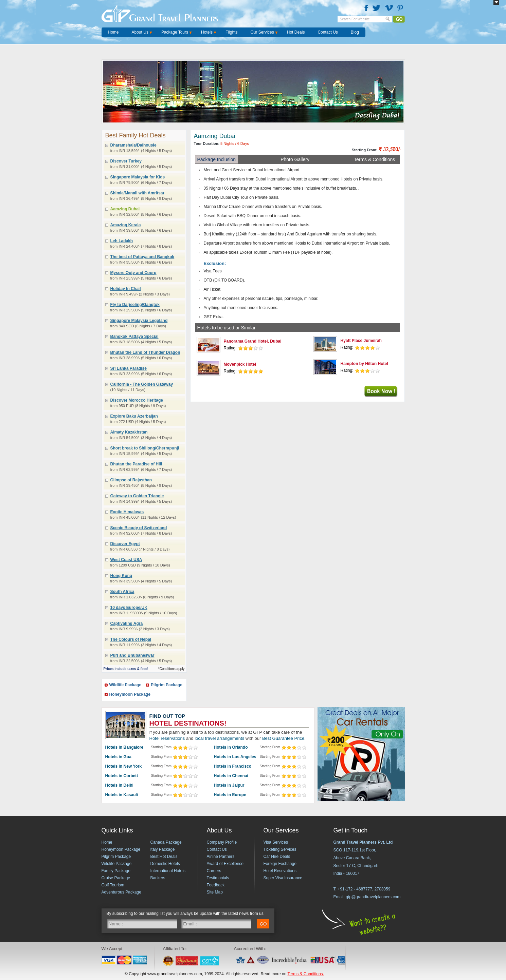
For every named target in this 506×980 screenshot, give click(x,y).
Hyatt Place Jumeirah (361, 341)
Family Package (116, 871)
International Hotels (168, 871)
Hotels (207, 32)
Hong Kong (121, 576)
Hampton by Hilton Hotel (364, 364)
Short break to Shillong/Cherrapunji (145, 448)
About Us (140, 32)
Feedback (216, 885)
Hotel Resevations (280, 871)
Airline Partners (221, 857)
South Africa (122, 592)
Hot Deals (296, 32)
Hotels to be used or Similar (227, 328)
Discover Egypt (125, 544)
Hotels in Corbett (122, 776)
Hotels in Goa (118, 757)
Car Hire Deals (277, 857)
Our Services (262, 32)
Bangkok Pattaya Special (134, 337)
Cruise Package (116, 878)
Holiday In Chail (126, 289)
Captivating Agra (127, 623)
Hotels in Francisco (233, 766)
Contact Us (328, 32)
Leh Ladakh (122, 241)
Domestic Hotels (165, 864)
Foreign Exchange (280, 864)
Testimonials (218, 878)
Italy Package (163, 849)
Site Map (215, 892)
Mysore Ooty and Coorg (133, 273)
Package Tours (175, 32)
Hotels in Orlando (231, 747)
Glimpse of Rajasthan (131, 480)
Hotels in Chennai (231, 776)
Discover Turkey (126, 161)
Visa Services (276, 842)
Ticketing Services (280, 849)
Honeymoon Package (130, 694)
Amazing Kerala (126, 225)
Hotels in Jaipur (229, 785)
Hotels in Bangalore (124, 747)
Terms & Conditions (374, 159)
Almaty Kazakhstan (129, 432)
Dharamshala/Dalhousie (133, 145)
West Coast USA (126, 560)
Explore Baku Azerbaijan (134, 416)
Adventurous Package (121, 892)
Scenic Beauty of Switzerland (139, 528)
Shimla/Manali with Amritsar (138, 193)
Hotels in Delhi (119, 785)
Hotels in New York (124, 766)
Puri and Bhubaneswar (132, 655)
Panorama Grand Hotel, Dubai (253, 341)
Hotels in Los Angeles (235, 757)
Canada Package (166, 842)
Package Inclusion (217, 159)
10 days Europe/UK (129, 608)
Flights (231, 32)
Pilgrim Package (167, 685)
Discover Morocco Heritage (137, 400)
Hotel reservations (167, 738)
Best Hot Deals (164, 857)
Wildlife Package (125, 685)
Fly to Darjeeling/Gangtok (135, 305)
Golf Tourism (113, 885)
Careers (214, 871)
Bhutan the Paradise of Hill (136, 464)
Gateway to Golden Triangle (137, 496)
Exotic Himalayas (127, 512)
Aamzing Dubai (125, 209)
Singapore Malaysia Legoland (139, 321)
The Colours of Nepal (131, 639)
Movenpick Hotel (240, 364)
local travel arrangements (219, 738)
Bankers (158, 878)
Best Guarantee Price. (284, 738)
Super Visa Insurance (283, 878)
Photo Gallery (295, 159)
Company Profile (222, 842)
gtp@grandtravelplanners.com (373, 897)
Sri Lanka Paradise (129, 368)
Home (113, 32)
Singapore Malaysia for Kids (138, 177)
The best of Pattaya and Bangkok (142, 257)
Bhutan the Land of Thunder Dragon (145, 352)
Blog (355, 32)
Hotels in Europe (230, 795)
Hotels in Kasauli (122, 795)
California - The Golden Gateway (142, 384)
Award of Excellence (225, 864)
